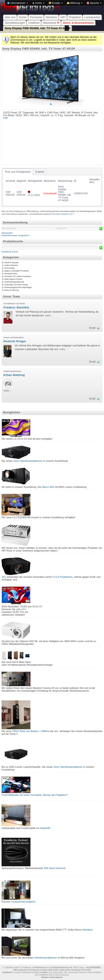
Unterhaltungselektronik (14, 282)
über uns (10, 17)
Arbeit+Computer (11, 263)
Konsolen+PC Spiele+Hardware (18, 276)
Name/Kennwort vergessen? (16, 235)
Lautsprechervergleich (23, 902)
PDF (6, 118)
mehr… (49, 315)
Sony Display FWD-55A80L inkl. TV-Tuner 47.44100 (38, 28)
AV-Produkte (10, 268)
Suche (23, 17)
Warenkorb (51, 23)
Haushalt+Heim (11, 274)
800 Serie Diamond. (55, 868)
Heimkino (51, 17)
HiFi (63, 17)
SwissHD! (45, 828)
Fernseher (36, 17)
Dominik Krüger (15, 341)
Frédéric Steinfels (16, 308)
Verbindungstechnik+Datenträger (18, 287)
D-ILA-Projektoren (63, 577)
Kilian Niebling (14, 375)
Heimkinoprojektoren (46, 958)
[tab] (18, 172)
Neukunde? (7, 233)
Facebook (7, 972)
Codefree (34, 23)
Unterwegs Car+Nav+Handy (16, 285)
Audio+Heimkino (11, 265)
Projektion (75, 17)
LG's (24, 609)
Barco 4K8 (48, 487)
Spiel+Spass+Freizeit (13, 279)
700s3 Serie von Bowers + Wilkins (31, 731)
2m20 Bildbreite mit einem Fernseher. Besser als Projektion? (35, 795)
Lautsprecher (92, 17)
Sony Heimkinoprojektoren (28, 461)
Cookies (44, 972)
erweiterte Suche (10, 252)
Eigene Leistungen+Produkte (16, 271)
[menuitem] (18, 3)
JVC (4, 577)
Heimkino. (88, 930)
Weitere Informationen (52, 977)
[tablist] (52, 187)
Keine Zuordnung (12, 290)
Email (92, 328)
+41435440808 (93, 967)
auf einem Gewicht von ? (63, 214)
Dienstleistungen (15, 23)
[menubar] (54, 3)
